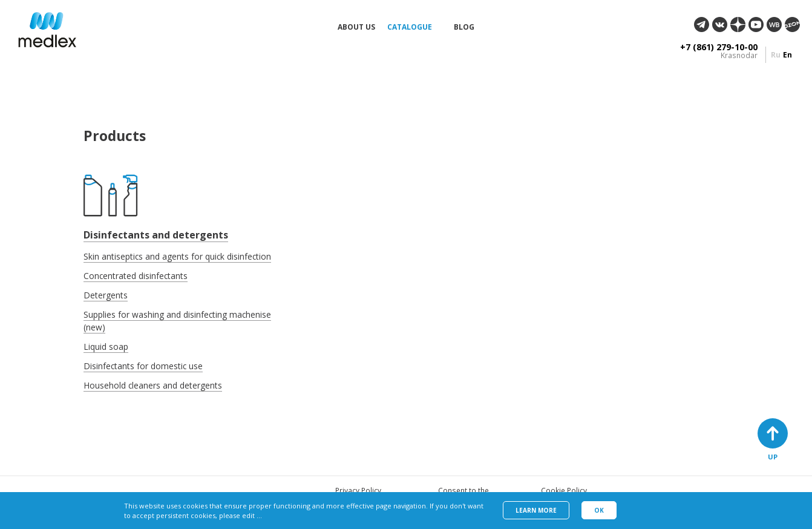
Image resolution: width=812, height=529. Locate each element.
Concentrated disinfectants (136, 276)
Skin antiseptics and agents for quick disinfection (177, 256)
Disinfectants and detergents (156, 235)
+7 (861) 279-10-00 (719, 47)
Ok (599, 510)
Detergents (106, 295)
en (787, 55)
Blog (464, 27)
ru (776, 55)
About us (356, 27)
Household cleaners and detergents (153, 385)
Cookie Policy (564, 491)
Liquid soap (106, 347)
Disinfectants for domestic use (143, 366)
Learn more (536, 510)
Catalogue (410, 27)
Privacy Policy (358, 491)
